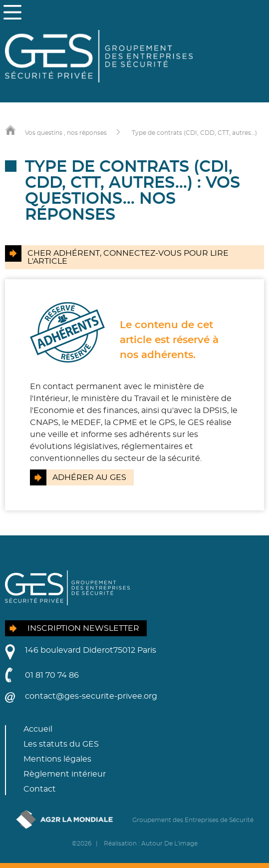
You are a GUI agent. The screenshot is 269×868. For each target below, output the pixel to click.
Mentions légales (57, 759)
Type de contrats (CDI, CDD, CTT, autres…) (194, 133)
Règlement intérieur (65, 774)
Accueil (38, 729)
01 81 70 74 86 (52, 675)
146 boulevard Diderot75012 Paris (91, 650)
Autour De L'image (169, 844)
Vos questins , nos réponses (66, 133)
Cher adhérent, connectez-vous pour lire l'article (128, 257)
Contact (40, 789)
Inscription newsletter (83, 628)
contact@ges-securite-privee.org (91, 696)
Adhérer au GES (89, 477)
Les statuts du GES (61, 744)
